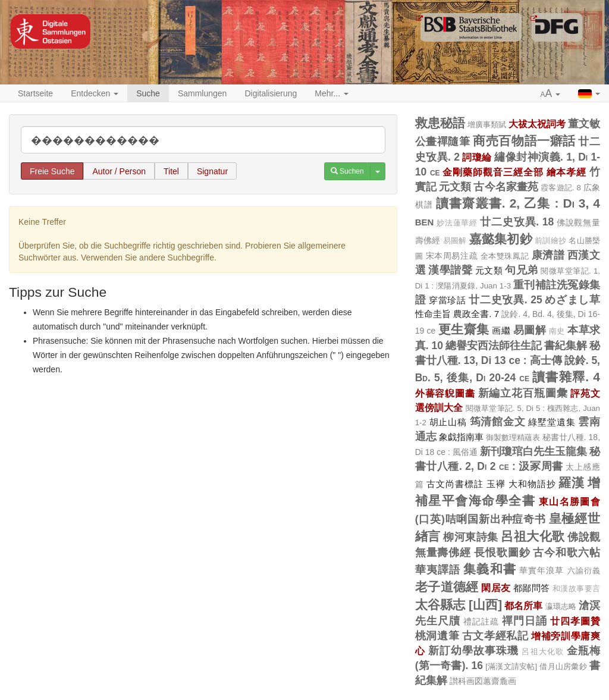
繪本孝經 (567, 172)
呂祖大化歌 (533, 536)
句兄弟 (521, 270)
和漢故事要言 (576, 589)
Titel (171, 171)
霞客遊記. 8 (561, 188)
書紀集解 (566, 346)
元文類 (455, 187)
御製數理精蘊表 (513, 437)
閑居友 (496, 588)
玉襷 (496, 484)
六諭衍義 (584, 571)
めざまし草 (572, 300)
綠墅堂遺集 (552, 422)
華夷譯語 (438, 570)
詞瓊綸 (477, 157)
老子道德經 (447, 587)
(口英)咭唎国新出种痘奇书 (481, 519)
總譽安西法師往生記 (494, 346)
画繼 (501, 330)
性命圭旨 (433, 314)
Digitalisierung (271, 93)
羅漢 (572, 483)
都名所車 (523, 605)
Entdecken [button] (95, 93)
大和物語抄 (532, 484)
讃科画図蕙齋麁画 (483, 681)
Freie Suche (52, 171)
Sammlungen (203, 93)
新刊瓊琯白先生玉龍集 (533, 451)
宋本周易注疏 (452, 256)
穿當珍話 (448, 300)
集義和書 (490, 569)
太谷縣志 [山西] (459, 605)
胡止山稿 (448, 422)
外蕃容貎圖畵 (445, 393)
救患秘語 (440, 123)
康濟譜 (548, 255)
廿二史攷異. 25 (505, 300)
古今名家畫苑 (506, 187)
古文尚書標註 (455, 484)
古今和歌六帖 (566, 553)
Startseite (35, 93)
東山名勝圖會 (569, 501)
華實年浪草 (542, 570)
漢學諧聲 (450, 270)
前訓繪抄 (550, 241)
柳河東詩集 (471, 537)
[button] (551, 94)
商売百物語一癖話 (524, 141)
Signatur (212, 171)
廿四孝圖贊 (575, 621)
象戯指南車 (461, 437)
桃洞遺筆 (437, 636)
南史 (557, 331)
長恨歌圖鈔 (502, 553)
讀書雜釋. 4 (566, 377)
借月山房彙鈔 (563, 666)
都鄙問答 (532, 588)
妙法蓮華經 (457, 223)
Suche (148, 93)
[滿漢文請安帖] (511, 666)
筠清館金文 (498, 422)
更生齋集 (464, 329)
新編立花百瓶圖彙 (523, 393)
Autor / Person (119, 171)
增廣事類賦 (487, 125)
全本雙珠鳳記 (505, 256)
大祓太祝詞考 (537, 124)
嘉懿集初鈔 (501, 239)
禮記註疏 (481, 621)
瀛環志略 (561, 606)
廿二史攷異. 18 (517, 222)
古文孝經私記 (495, 636)
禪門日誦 (525, 621)
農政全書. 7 (476, 314)
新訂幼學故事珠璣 (474, 651)
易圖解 (455, 241)
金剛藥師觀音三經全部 (493, 172)
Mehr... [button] (332, 93)
